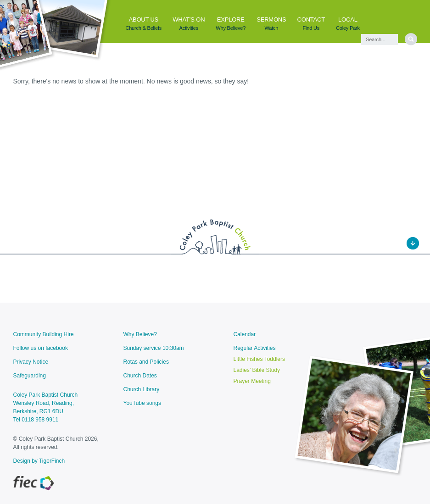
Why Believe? (140, 334)
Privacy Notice (31, 362)
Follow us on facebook (41, 348)
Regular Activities (255, 348)
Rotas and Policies (146, 362)
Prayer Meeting (252, 381)
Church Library (142, 389)
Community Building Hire (44, 334)
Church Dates (140, 376)
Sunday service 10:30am (154, 348)
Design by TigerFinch (39, 461)
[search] (411, 39)
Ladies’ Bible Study (257, 370)
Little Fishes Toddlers (260, 359)
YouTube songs (142, 403)
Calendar (245, 334)
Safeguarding (30, 376)
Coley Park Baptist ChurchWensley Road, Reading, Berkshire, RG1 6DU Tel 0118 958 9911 (46, 407)
